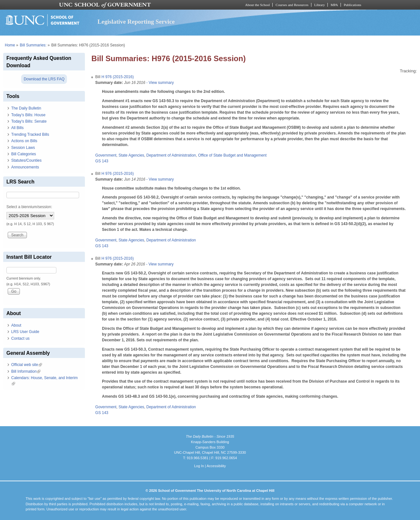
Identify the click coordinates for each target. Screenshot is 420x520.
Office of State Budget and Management (232, 155)
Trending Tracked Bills (30, 134)
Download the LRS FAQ (44, 79)
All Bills (17, 128)
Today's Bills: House (28, 115)
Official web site (27, 365)
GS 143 (102, 161)
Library (320, 5)
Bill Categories (24, 154)
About (16, 325)
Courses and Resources (292, 5)
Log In (199, 466)
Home (10, 45)
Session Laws (23, 148)
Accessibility (216, 466)
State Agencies (131, 155)
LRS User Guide (25, 332)
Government (106, 155)
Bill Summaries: (33, 45)
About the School (257, 5)
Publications (353, 5)
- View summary (159, 83)
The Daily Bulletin (26, 108)
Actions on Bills (24, 141)
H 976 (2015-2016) (118, 77)
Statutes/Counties (26, 160)
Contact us (20, 338)
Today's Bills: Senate (29, 121)
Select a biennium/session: (29, 207)
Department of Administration (171, 155)
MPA (334, 5)
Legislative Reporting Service (136, 22)
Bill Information (26, 371)
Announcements (25, 167)
